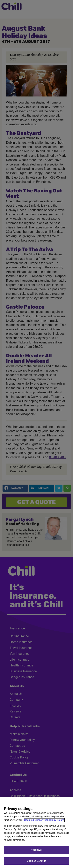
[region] (36, 833)
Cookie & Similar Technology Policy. (44, 820)
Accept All (36, 850)
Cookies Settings (36, 861)
